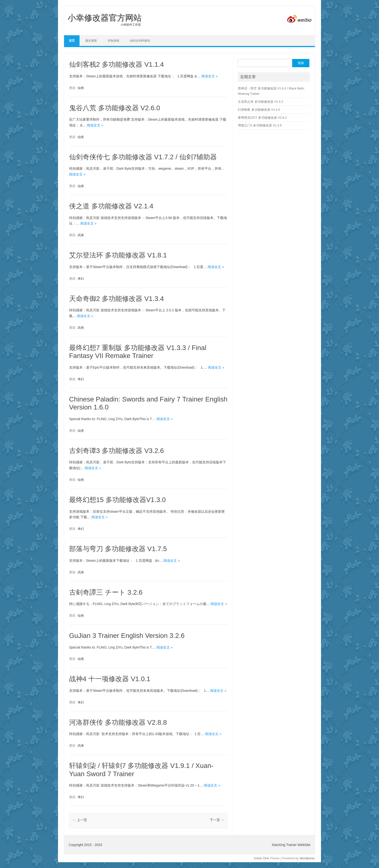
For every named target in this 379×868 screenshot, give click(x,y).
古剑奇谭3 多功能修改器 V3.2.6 (117, 451)
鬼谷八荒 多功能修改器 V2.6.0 (115, 108)
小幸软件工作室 (105, 25)
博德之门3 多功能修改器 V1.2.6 (260, 125)
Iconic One (262, 858)
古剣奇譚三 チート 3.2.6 (106, 592)
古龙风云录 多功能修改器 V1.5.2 (260, 102)
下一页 (217, 820)
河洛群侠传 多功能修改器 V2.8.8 (118, 722)
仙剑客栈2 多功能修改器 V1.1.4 (117, 64)
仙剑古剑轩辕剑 (140, 41)
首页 (72, 41)
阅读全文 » (210, 76)
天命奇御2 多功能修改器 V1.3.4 (117, 299)
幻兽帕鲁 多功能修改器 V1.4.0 (259, 110)
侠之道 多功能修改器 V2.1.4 (111, 206)
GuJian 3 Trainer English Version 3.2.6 (127, 636)
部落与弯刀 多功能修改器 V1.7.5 (118, 549)
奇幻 (81, 279)
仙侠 (81, 88)
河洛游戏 (113, 41)
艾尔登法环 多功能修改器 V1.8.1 (118, 255)
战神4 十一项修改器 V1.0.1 (110, 679)
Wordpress (307, 858)
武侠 (81, 235)
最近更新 (91, 41)
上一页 (80, 820)
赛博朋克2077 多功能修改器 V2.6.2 (262, 118)
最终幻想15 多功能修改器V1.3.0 (117, 500)
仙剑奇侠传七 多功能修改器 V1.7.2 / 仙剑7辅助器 (143, 157)
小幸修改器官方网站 (105, 18)
